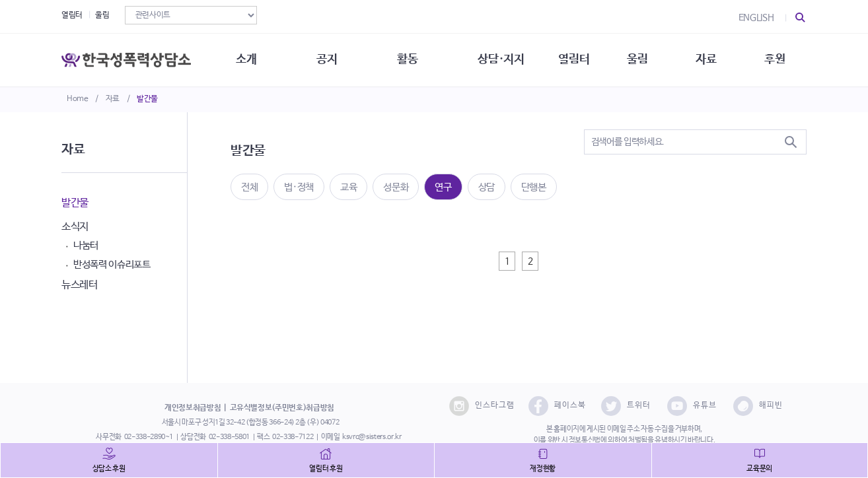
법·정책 (299, 187)
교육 (348, 187)
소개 (246, 59)
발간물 (147, 99)
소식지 (75, 227)
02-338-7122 (293, 437)
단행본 (534, 187)
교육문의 (759, 469)
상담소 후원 (109, 469)
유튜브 (692, 406)
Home (78, 99)
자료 (113, 99)
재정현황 (543, 469)
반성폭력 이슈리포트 (112, 264)
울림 (102, 15)
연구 (443, 187)
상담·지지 (501, 59)
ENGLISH (756, 18)
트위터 (626, 406)
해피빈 (758, 406)
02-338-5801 (229, 437)
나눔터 (86, 245)
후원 (775, 59)
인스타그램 (482, 406)
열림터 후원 (326, 469)
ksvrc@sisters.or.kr (372, 437)
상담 (487, 187)
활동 (407, 59)
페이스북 (557, 406)
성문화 (396, 187)
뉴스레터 (80, 285)
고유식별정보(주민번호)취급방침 (282, 408)
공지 (327, 59)
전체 (249, 187)
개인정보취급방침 (193, 408)
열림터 (72, 15)
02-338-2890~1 (149, 437)
